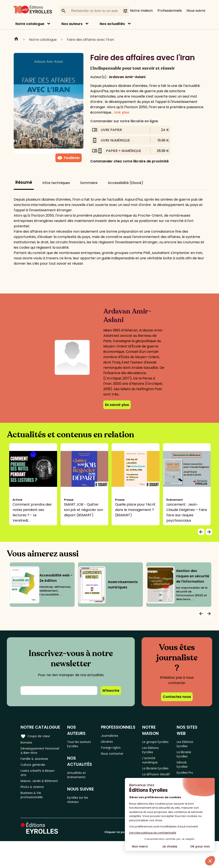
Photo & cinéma (34, 801)
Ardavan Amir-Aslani (127, 77)
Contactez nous (177, 697)
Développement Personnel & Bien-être (39, 752)
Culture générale (35, 769)
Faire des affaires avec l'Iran (90, 40)
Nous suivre (196, 11)
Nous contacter (116, 757)
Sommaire (89, 183)
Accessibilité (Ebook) (126, 183)
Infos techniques (56, 183)
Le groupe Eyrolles (152, 744)
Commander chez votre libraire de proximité (129, 161)
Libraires (109, 743)
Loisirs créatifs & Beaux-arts (41, 779)
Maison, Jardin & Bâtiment (34, 791)
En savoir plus (117, 405)
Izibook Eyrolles (184, 775)
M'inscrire (111, 691)
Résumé (24, 182)
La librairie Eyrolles (186, 763)
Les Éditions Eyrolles (153, 757)
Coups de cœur (37, 735)
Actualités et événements (79, 778)
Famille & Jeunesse (37, 762)
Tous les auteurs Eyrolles (82, 744)
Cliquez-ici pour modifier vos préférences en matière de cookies (151, 859)
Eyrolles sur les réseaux (81, 805)
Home (16, 39)
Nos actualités (112, 24)
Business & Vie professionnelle (33, 811)
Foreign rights (114, 750)
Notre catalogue (30, 24)
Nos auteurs (72, 24)
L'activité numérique (153, 769)
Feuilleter (69, 158)
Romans (27, 743)
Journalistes (113, 736)
